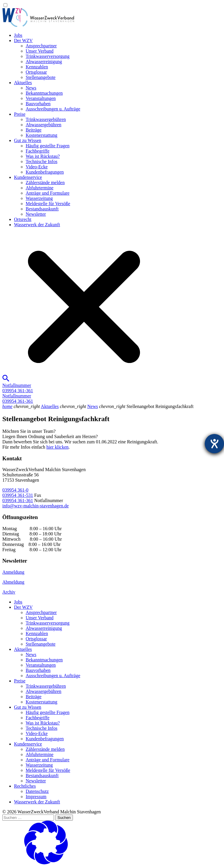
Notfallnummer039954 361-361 (18, 388)
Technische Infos (42, 161)
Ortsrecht (23, 219)
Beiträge (34, 130)
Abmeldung (13, 582)
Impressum (36, 797)
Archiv (9, 592)
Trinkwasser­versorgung (48, 56)
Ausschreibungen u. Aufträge (53, 109)
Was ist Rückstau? (43, 156)
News (31, 88)
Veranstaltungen (41, 98)
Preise (20, 114)
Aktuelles (23, 83)
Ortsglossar (36, 72)
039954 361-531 (18, 495)
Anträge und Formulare (48, 193)
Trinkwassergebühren (46, 119)
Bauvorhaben (38, 104)
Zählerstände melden (45, 183)
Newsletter (36, 214)
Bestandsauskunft (42, 209)
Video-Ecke (37, 167)
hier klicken (57, 447)
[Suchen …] (28, 818)
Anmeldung (13, 572)
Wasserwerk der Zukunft (37, 225)
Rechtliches (25, 786)
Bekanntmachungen (44, 93)
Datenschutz (37, 791)
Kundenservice (28, 177)
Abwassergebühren (43, 125)
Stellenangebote (41, 77)
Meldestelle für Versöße (48, 204)
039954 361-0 (15, 490)
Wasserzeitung (39, 198)
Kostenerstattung (41, 135)
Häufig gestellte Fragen (48, 146)
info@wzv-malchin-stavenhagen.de (36, 506)
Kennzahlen (37, 67)
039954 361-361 (18, 500)
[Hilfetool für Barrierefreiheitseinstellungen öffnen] (214, 444)
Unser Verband (40, 51)
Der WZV (23, 40)
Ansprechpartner (41, 46)
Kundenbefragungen (45, 172)
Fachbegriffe (37, 151)
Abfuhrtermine (40, 188)
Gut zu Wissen (28, 140)
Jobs (18, 35)
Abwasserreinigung (44, 62)
